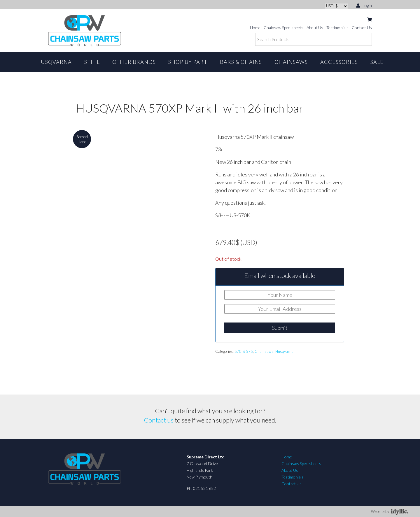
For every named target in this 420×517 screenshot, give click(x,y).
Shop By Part (188, 62)
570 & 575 (244, 351)
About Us (315, 28)
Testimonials (337, 28)
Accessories (339, 62)
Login (364, 5)
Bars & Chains (241, 62)
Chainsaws (291, 62)
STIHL (92, 62)
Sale (377, 62)
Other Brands (134, 62)
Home (255, 28)
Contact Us (362, 28)
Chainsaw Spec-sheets (283, 28)
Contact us (159, 420)
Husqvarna (54, 62)
